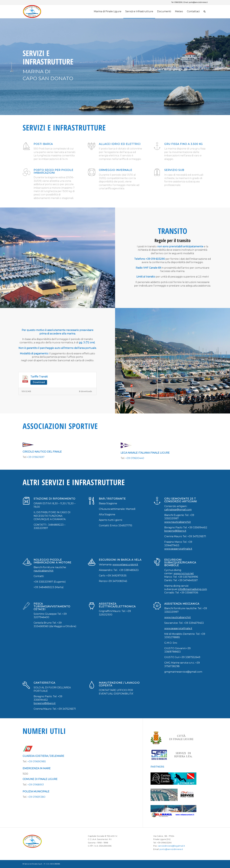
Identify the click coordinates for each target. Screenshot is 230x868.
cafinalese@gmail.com (178, 510)
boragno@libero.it (175, 531)
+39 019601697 (36, 457)
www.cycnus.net (184, 573)
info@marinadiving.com (193, 589)
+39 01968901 (36, 785)
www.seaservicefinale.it (178, 549)
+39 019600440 (135, 458)
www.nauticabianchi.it (178, 522)
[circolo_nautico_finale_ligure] (28, 445)
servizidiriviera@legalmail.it (172, 846)
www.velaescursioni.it (125, 565)
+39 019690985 (37, 761)
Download (39, 382)
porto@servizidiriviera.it (198, 2)
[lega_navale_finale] (126, 445)
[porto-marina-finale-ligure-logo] (37, 11)
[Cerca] (205, 11)
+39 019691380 (36, 797)
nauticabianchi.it (44, 571)
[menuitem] (108, 11)
